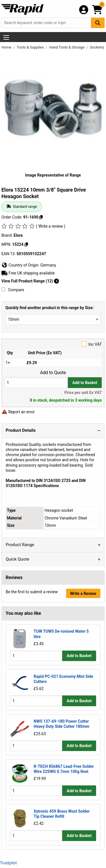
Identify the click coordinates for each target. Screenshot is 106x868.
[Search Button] (98, 23)
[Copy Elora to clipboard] (26, 244)
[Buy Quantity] (36, 382)
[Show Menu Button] (6, 37)
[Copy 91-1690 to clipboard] (41, 217)
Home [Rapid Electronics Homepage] (7, 47)
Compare (13, 290)
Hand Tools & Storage (67, 47)
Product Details (21, 430)
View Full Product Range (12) (30, 281)
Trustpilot (8, 863)
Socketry (97, 47)
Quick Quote (18, 559)
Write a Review (83, 594)
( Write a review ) (51, 226)
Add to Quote (53, 373)
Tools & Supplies (31, 47)
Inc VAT (53, 344)
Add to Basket (85, 383)
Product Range (20, 545)
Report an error (18, 412)
